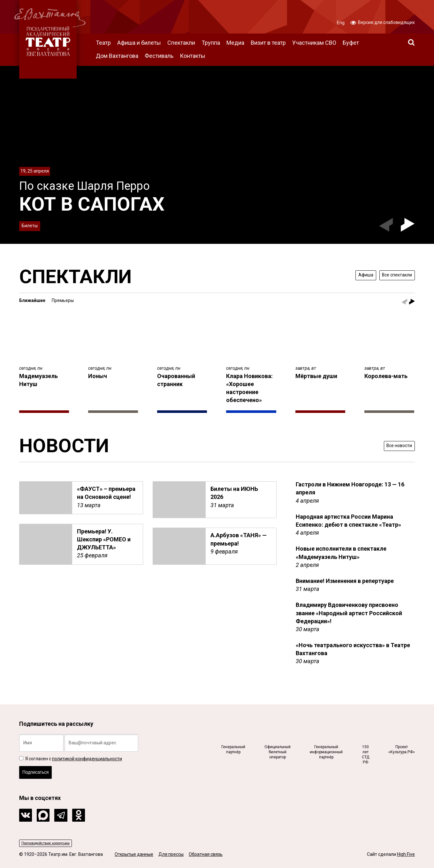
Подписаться (41, 768)
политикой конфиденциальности (87, 752)
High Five (406, 855)
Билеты (32, 224)
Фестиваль (159, 56)
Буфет (351, 43)
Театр (103, 43)
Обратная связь (206, 855)
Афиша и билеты (139, 43)
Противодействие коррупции (53, 842)
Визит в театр (268, 43)
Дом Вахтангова (117, 56)
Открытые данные (134, 855)
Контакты (193, 56)
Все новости (395, 445)
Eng (341, 23)
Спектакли (181, 43)
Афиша (354, 275)
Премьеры (63, 300)
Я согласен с (71, 752)
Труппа (211, 43)
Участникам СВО (314, 43)
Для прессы (171, 855)
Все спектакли (392, 275)
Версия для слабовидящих (383, 22)
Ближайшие (32, 300)
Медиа (235, 43)
